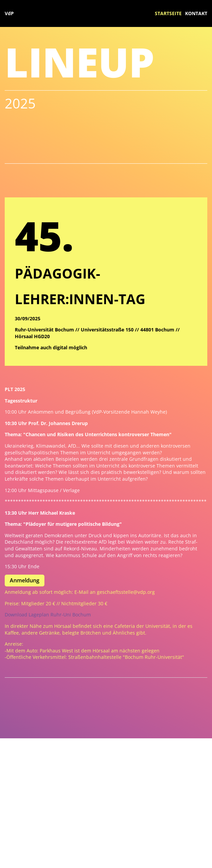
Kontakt (196, 13)
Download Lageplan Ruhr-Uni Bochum (48, 615)
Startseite (168, 13)
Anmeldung (25, 580)
